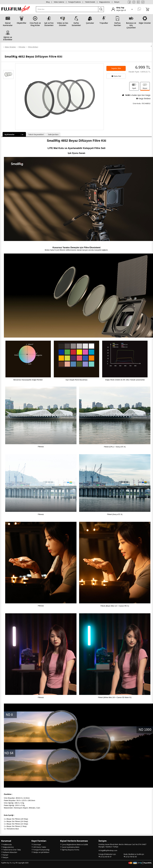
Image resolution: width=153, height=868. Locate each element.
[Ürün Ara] (67, 9)
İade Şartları (53, 135)
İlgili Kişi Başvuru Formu (71, 850)
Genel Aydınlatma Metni (71, 847)
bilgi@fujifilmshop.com (109, 850)
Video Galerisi (59, 2)
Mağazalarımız (105, 2)
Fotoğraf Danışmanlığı (41, 850)
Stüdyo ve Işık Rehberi (41, 852)
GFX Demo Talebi (40, 847)
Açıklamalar (14, 135)
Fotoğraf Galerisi (74, 2)
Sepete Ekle (116, 68)
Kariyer (6, 855)
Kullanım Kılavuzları (10, 852)
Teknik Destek (90, 2)
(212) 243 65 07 (106, 857)
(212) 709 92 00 (131, 857)
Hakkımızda (7, 844)
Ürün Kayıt (37, 844)
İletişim (117, 2)
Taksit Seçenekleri (36, 135)
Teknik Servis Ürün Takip (12, 850)
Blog (48, 2)
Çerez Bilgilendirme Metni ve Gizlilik (75, 844)
